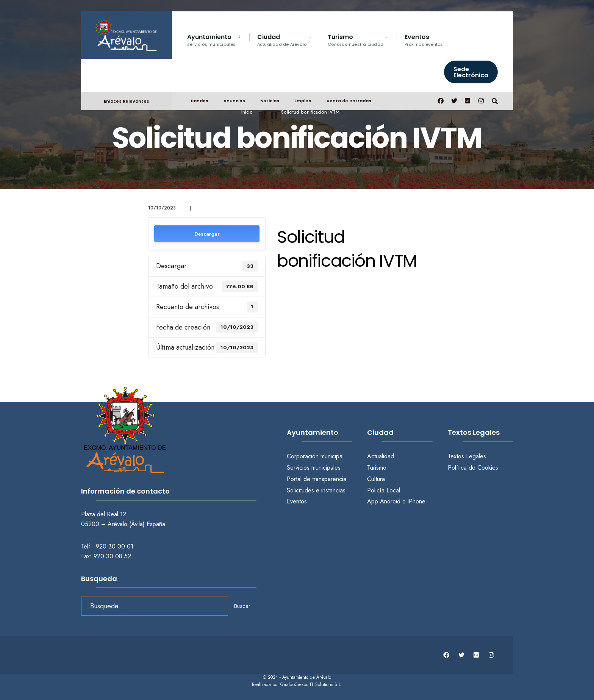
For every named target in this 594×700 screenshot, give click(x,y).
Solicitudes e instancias (316, 490)
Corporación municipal (315, 456)
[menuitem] (218, 39)
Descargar (207, 234)
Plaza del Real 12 (105, 514)
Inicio (247, 112)
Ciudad (282, 40)
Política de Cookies (473, 468)
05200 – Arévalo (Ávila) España (123, 524)
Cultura (376, 479)
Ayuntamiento (212, 40)
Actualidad (381, 456)
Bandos (200, 101)
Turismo (356, 40)
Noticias (270, 101)
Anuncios (234, 101)
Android (390, 501)
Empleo (303, 101)
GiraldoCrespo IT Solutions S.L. (311, 684)
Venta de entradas (349, 101)
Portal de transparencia (317, 479)
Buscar (242, 606)
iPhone (417, 501)
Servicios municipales (314, 468)
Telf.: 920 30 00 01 (107, 546)
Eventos (424, 40)
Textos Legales (467, 456)
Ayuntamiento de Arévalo (307, 677)
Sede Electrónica (471, 72)
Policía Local (384, 490)
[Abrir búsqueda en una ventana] (495, 101)
